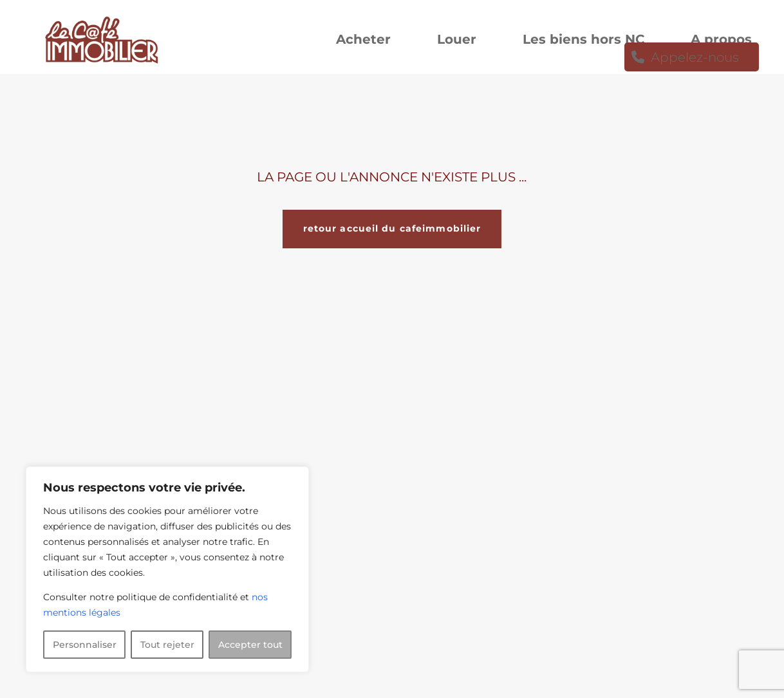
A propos (721, 41)
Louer (457, 41)
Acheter (363, 41)
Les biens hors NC (583, 41)
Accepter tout (250, 645)
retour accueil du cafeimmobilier (392, 228)
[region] (167, 569)
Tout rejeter (167, 645)
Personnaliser (85, 645)
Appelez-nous (695, 59)
